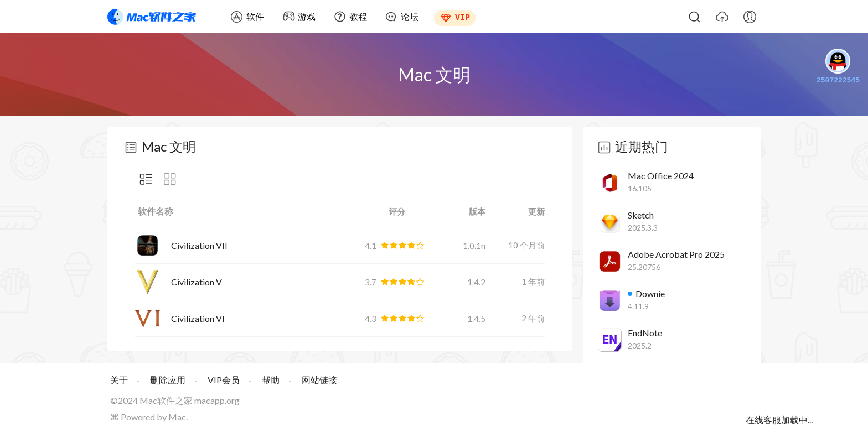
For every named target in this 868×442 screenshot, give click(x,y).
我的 (750, 17)
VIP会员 (224, 380)
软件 (255, 16)
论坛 (410, 16)
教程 (358, 16)
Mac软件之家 (152, 17)
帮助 (271, 380)
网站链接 (319, 380)
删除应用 (168, 380)
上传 (722, 17)
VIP (463, 17)
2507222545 (838, 67)
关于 (119, 380)
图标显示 (170, 179)
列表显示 (146, 179)
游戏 (307, 16)
